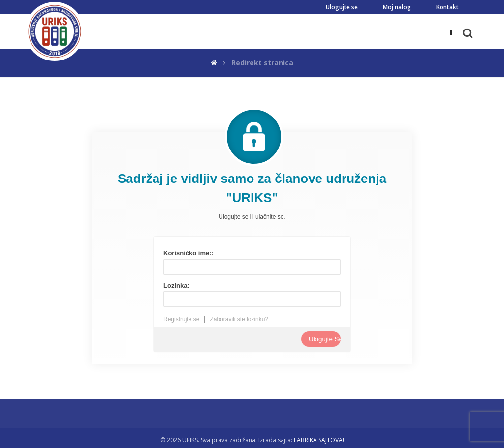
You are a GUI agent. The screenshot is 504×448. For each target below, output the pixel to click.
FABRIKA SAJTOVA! (319, 440)
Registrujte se (181, 319)
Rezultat (193, 379)
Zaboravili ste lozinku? (239, 319)
